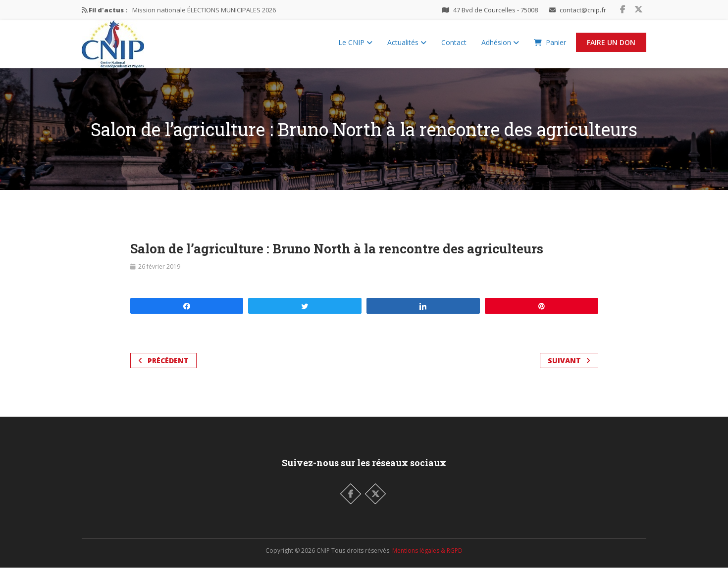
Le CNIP (355, 47)
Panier (550, 47)
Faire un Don (611, 47)
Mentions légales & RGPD (427, 560)
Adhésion (500, 47)
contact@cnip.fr (583, 10)
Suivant (569, 370)
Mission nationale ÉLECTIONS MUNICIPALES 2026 (204, 10)
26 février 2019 (159, 276)
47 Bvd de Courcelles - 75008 (495, 10)
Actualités (407, 47)
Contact (454, 47)
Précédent (163, 370)
